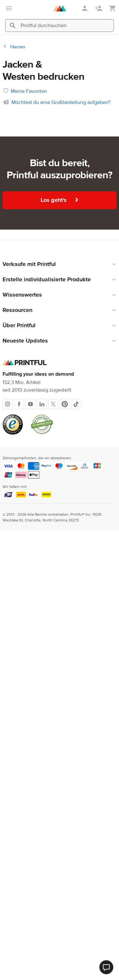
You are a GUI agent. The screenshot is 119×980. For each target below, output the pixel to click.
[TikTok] (76, 853)
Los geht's (60, 649)
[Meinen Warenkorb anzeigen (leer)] (113, 8)
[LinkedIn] (42, 853)
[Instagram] (8, 853)
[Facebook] (19, 853)
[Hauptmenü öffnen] (9, 8)
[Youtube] (30, 853)
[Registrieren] (99, 8)
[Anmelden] (85, 8)
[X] (53, 853)
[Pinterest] (65, 853)
